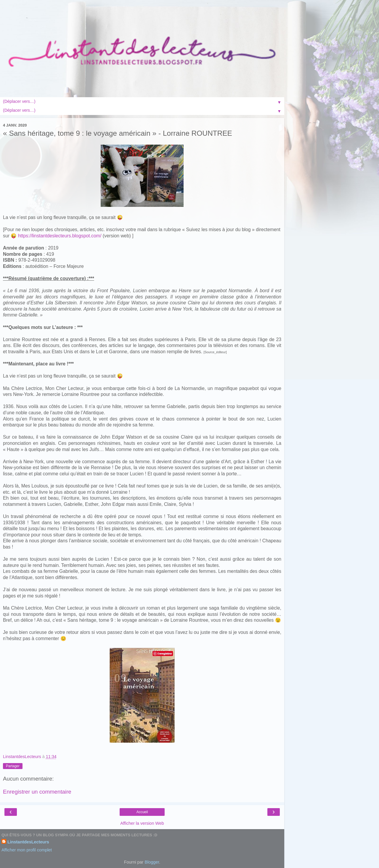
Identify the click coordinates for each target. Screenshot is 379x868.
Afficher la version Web (142, 823)
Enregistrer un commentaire (37, 792)
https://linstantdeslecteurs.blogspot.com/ (60, 236)
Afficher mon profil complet (27, 850)
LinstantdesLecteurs (28, 842)
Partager (13, 766)
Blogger (152, 862)
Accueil (142, 812)
